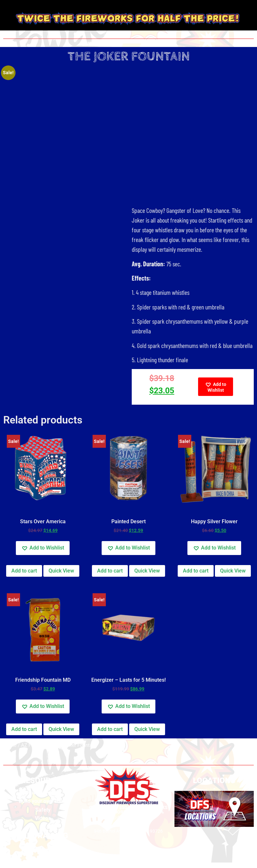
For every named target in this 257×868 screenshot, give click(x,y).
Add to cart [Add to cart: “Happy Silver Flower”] (196, 571)
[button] (216, 387)
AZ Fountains (35, 745)
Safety (43, 810)
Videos (43, 818)
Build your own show (43, 801)
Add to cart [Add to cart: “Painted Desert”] (110, 571)
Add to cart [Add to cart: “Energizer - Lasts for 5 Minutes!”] (110, 729)
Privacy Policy (43, 793)
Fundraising (43, 850)
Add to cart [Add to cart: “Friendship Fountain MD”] (24, 729)
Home (10, 745)
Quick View (61, 571)
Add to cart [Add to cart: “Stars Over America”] (24, 571)
